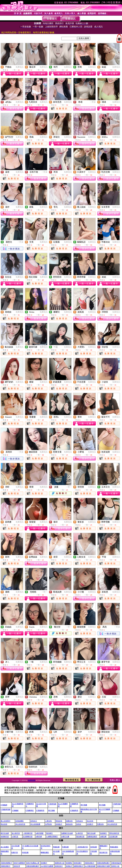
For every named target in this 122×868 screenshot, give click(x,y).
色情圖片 (44, 863)
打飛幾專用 (40, 810)
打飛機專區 (30, 810)
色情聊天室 (5, 837)
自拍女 (79, 824)
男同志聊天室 (114, 833)
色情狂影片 (59, 866)
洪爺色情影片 (89, 863)
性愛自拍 (100, 824)
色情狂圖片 (78, 863)
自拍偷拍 (111, 821)
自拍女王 (34, 821)
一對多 (93, 102)
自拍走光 (80, 821)
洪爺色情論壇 (116, 863)
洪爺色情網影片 (6, 863)
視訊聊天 (49, 833)
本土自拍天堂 (20, 824)
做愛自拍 (69, 821)
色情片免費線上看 (33, 863)
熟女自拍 (4, 824)
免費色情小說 (60, 863)
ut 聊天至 (15, 837)
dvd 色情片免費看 (47, 866)
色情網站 (69, 863)
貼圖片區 (15, 852)
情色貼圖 (25, 852)
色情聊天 (103, 833)
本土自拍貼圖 (35, 824)
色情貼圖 (32, 780)
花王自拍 (90, 821)
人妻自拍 (48, 821)
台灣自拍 (48, 824)
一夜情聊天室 (28, 833)
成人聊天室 (16, 833)
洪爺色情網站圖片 (103, 863)
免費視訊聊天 (92, 837)
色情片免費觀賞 (19, 863)
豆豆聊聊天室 (28, 837)
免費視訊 (20, 67)
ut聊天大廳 (65, 837)
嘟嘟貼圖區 (45, 852)
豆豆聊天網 (113, 837)
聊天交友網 (5, 833)
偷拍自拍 (69, 824)
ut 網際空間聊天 (52, 837)
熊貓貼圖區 (114, 847)
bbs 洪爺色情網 (90, 866)
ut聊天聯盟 (40, 833)
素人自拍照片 (6, 821)
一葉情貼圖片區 (82, 847)
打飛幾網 (4, 805)
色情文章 (17, 866)
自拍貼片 (59, 824)
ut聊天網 (39, 837)
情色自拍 (59, 821)
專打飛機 (84, 805)
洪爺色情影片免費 (103, 866)
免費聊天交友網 (67, 833)
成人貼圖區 (5, 847)
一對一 (69, 487)
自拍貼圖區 (20, 821)
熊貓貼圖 (56, 847)
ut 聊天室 (80, 833)
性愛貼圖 (65, 847)
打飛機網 (15, 810)
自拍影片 (90, 824)
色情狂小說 (115, 866)
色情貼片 (69, 866)
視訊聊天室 (80, 837)
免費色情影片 (78, 866)
